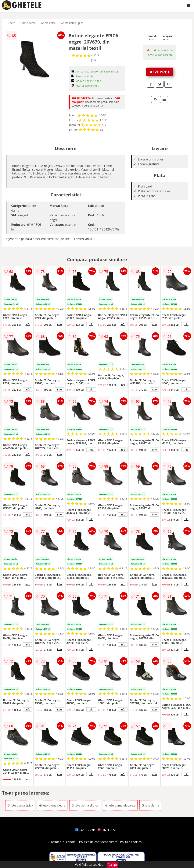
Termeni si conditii (64, 842)
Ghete (11, 23)
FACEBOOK (85, 830)
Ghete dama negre (52, 805)
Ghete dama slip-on (85, 805)
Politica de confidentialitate (98, 842)
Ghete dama (28, 23)
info (28, 324)
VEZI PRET (160, 72)
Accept (112, 865)
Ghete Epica (48, 23)
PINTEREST (107, 830)
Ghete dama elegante (120, 805)
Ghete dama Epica (72, 23)
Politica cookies (131, 842)
